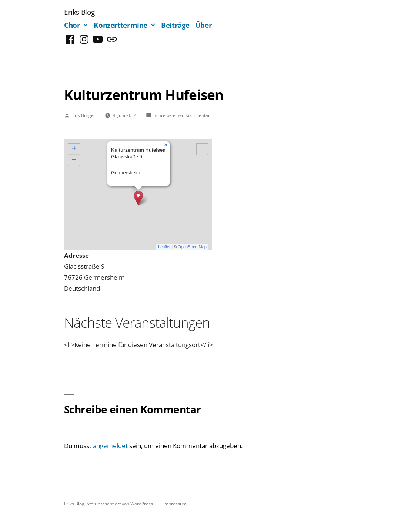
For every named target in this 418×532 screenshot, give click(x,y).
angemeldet (110, 446)
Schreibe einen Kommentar (182, 115)
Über (204, 25)
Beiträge (175, 25)
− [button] (74, 160)
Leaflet (164, 247)
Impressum (175, 504)
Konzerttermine (121, 25)
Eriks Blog (79, 12)
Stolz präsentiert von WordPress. (121, 504)
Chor (72, 25)
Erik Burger (84, 115)
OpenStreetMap (192, 247)
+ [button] (74, 149)
